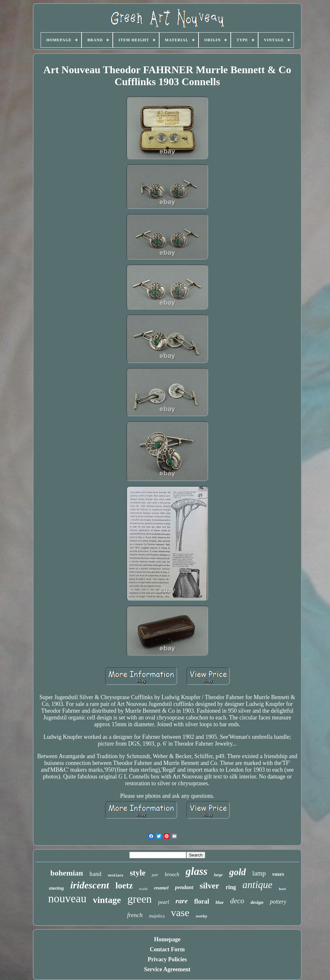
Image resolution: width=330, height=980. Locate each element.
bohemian (67, 873)
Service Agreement (167, 969)
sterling (56, 888)
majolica (157, 916)
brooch (172, 874)
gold (238, 872)
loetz (124, 886)
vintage (107, 900)
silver (210, 886)
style (138, 873)
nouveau (68, 899)
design (257, 902)
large (218, 875)
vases (278, 874)
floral (202, 901)
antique (257, 885)
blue (220, 902)
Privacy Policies (167, 959)
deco (237, 901)
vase (180, 913)
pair (155, 875)
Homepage (167, 939)
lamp (259, 873)
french (135, 915)
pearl (164, 902)
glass (197, 871)
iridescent (90, 885)
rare (182, 901)
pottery (278, 902)
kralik (143, 889)
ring (231, 887)
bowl (282, 889)
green (140, 899)
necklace (116, 876)
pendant (184, 887)
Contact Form (167, 949)
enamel (161, 888)
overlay (201, 916)
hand (96, 874)
